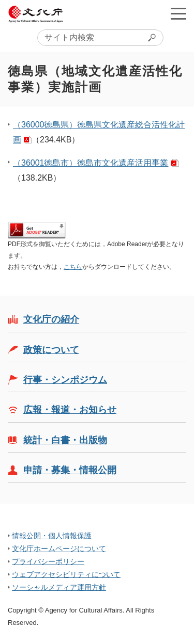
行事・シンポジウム (65, 380)
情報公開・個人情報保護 (52, 536)
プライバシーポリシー (48, 561)
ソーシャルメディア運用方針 (59, 587)
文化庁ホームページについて (59, 549)
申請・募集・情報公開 (70, 470)
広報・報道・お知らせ (70, 410)
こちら (73, 267)
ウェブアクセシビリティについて (66, 574)
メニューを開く (178, 13)
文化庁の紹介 (51, 319)
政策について (51, 350)
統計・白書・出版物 (65, 440)
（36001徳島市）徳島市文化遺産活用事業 (91, 163)
